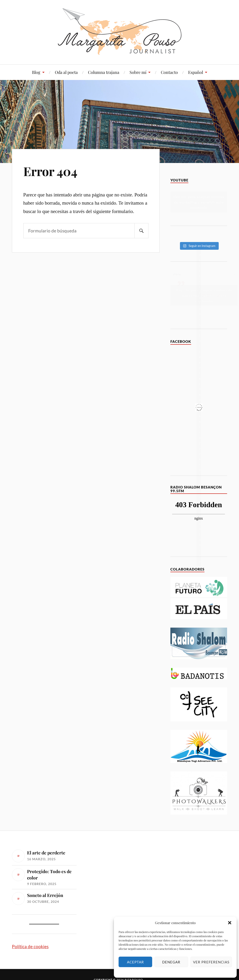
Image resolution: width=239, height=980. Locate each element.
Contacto (169, 72)
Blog (36, 72)
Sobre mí (138, 72)
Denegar (171, 962)
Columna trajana (104, 72)
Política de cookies (30, 946)
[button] (230, 923)
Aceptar (135, 962)
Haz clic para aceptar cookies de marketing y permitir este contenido (199, 202)
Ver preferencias (211, 962)
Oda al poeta (66, 72)
